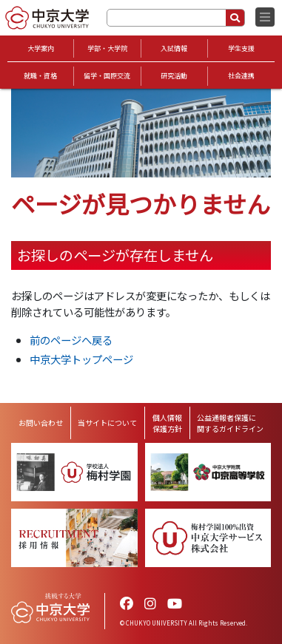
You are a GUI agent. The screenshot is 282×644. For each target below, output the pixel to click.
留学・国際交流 (107, 76)
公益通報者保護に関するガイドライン (230, 423)
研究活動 (174, 76)
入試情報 (174, 48)
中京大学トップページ (81, 359)
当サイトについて (107, 423)
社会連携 (241, 76)
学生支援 (241, 48)
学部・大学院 (107, 48)
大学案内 (41, 48)
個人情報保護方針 (167, 423)
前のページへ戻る (71, 340)
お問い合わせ (41, 423)
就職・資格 (40, 76)
